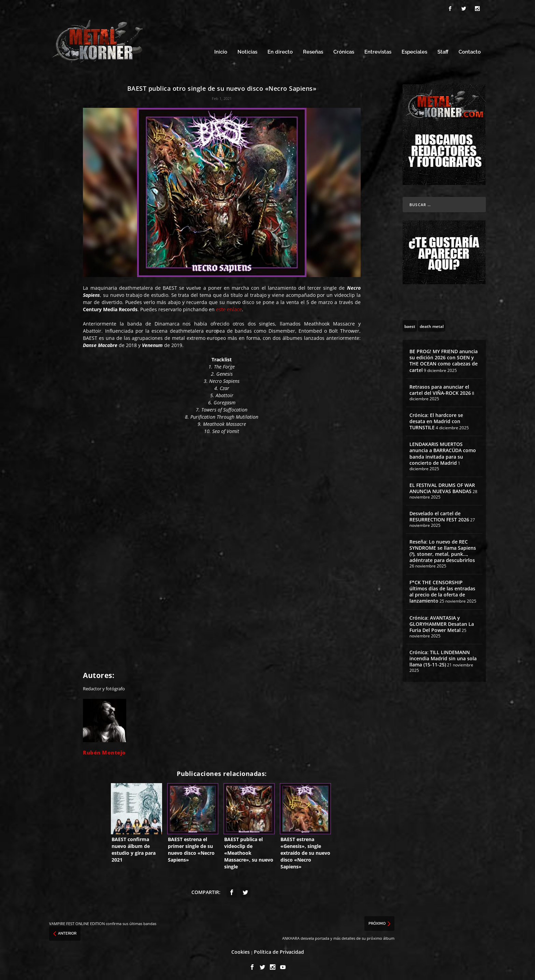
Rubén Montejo (104, 750)
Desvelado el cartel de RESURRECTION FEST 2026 (439, 514)
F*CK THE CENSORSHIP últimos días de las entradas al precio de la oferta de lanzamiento (442, 590)
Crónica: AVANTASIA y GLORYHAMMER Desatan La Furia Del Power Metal (442, 622)
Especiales (414, 50)
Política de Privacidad (279, 950)
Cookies (241, 950)
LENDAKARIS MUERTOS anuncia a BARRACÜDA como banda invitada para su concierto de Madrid (443, 452)
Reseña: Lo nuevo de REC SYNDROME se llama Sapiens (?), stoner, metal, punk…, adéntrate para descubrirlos (443, 549)
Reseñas (313, 50)
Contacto (470, 50)
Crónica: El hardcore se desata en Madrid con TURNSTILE (436, 419)
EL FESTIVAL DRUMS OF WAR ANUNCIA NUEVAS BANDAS (442, 486)
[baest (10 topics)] (410, 324)
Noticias (247, 50)
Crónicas (344, 50)
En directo (280, 50)
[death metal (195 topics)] (432, 324)
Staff (443, 50)
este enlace (229, 307)
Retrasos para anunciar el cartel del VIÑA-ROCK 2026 (440, 388)
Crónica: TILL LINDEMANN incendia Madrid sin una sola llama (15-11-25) (443, 656)
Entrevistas (378, 50)
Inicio (221, 50)
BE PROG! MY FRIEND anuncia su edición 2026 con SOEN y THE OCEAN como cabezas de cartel (444, 359)
